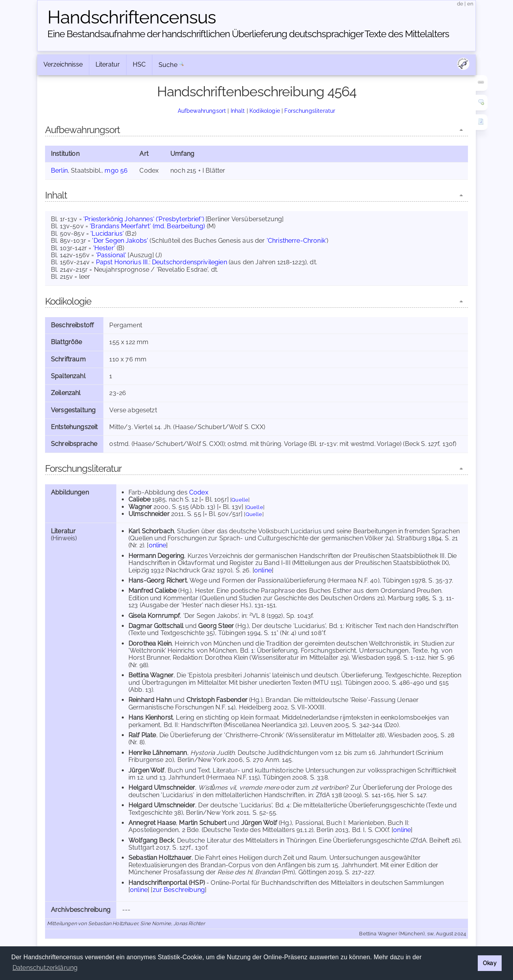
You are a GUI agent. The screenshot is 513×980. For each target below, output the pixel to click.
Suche (168, 65)
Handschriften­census (132, 17)
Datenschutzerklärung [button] (45, 968)
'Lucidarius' (107, 234)
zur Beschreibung (179, 890)
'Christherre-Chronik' (297, 241)
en (470, 4)
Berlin (59, 171)
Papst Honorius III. (123, 262)
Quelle (240, 500)
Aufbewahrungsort (202, 111)
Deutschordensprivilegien (190, 262)
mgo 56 (116, 171)
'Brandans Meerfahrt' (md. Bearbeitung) (147, 226)
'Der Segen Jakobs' (120, 241)
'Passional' (111, 255)
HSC (139, 64)
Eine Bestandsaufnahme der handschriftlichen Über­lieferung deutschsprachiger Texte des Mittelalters (248, 34)
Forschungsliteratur (310, 111)
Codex (199, 492)
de (460, 4)
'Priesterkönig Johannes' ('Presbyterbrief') (144, 219)
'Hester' (104, 248)
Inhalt (238, 111)
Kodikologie (265, 111)
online (158, 545)
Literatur (108, 64)
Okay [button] (490, 963)
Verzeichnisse (63, 64)
